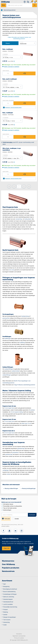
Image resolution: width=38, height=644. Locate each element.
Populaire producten (11, 568)
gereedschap (21, 448)
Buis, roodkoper (8, 49)
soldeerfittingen (9, 369)
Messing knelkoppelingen (29, 489)
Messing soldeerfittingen (11, 489)
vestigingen (6, 470)
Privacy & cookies (19, 638)
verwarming (19, 219)
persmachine (6, 318)
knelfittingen (7, 339)
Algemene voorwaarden (19, 636)
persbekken (16, 452)
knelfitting (22, 342)
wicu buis (12, 270)
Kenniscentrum (8, 571)
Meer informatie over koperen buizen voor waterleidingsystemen (19, 38)
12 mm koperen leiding (17, 412)
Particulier (6, 519)
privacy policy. (5, 526)
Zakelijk (16, 519)
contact (8, 474)
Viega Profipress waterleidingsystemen (25, 385)
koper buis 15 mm (26, 423)
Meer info (7, 548)
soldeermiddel (16, 371)
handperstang (25, 316)
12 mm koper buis (9, 408)
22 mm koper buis (9, 433)
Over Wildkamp (8, 565)
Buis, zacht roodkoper (10, 79)
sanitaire (32, 410)
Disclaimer (19, 634)
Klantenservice (8, 561)
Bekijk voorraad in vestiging (12, 67)
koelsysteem (28, 219)
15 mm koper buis (9, 421)
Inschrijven (32, 515)
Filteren (6, 43)
